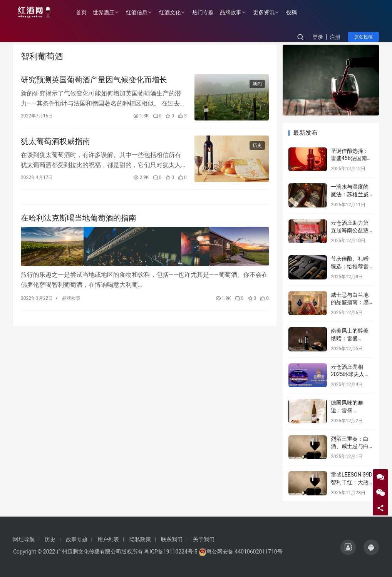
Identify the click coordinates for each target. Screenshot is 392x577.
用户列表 (108, 539)
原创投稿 (364, 37)
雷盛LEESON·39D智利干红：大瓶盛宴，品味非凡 (352, 482)
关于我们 (204, 539)
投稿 (294, 12)
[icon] (348, 547)
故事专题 (77, 539)
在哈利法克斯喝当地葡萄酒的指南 (79, 221)
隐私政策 (140, 539)
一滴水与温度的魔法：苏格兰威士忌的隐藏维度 (350, 194)
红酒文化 (173, 12)
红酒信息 (139, 12)
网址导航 (24, 539)
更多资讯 (266, 12)
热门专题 (206, 12)
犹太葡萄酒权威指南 (55, 142)
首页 (84, 12)
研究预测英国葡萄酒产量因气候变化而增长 (94, 80)
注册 (335, 37)
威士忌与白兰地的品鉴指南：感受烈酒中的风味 (350, 302)
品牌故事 (233, 12)
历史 (257, 147)
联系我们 (172, 539)
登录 (318, 37)
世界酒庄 (106, 12)
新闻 (257, 84)
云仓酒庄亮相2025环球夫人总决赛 (350, 374)
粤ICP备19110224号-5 (171, 552)
